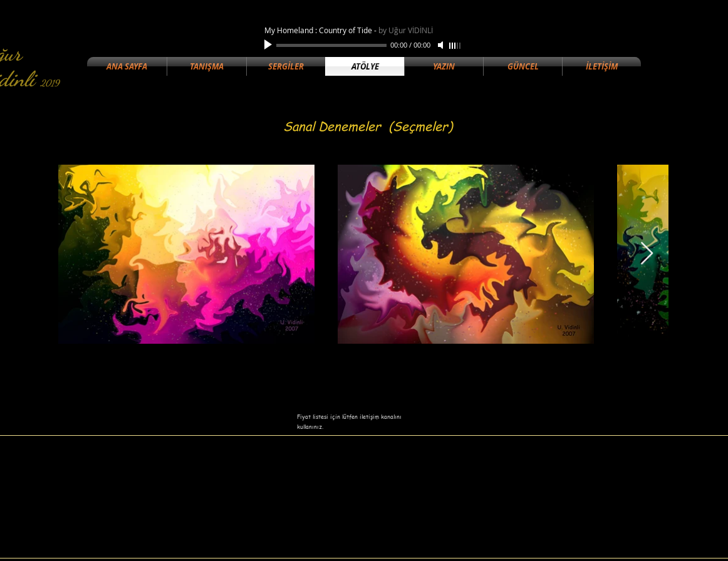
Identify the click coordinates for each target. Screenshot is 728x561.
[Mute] (442, 45)
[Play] (269, 45)
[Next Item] (647, 254)
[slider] (455, 46)
